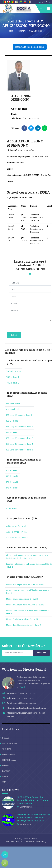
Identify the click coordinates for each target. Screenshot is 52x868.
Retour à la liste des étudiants (30, 47)
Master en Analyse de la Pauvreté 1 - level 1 (25, 584)
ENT (42, 2)
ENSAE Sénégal (9, 760)
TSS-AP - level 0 (13, 371)
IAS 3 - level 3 (12, 482)
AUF (4, 782)
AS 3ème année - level (16, 526)
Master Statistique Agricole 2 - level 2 (22, 619)
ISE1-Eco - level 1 (14, 403)
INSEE (5, 777)
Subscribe (41, 653)
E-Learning (41, 841)
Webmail (10, 841)
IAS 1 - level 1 (12, 470)
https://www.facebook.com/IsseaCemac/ (27, 708)
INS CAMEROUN (10, 743)
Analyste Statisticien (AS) (22, 518)
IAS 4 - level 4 (12, 488)
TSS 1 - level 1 (13, 377)
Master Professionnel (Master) (25, 577)
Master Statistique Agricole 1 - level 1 (22, 599)
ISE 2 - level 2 (12, 421)
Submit (14, 335)
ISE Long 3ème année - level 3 (20, 438)
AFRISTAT (7, 749)
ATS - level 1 (12, 508)
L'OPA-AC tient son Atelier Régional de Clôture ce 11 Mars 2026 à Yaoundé (32, 800)
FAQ (18, 841)
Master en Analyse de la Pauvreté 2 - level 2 (25, 605)
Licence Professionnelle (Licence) (27, 548)
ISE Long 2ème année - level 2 (20, 427)
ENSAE (5, 766)
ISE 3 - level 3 (12, 432)
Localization (28, 841)
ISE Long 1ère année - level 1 (19, 415)
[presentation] (24, 327)
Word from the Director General (24, 670)
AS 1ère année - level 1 (16, 532)
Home (12, 31)
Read (22, 687)
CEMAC (6, 738)
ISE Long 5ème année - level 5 (20, 450)
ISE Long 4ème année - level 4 (20, 444)
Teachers (22, 31)
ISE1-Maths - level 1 (15, 409)
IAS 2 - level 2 (12, 476)
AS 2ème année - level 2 (17, 538)
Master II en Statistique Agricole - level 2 (24, 625)
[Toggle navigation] (49, 9)
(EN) (40, 8)
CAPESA (6, 771)
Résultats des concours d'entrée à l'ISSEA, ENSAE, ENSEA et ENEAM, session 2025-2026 (33, 818)
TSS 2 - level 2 (13, 383)
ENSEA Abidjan (9, 754)
